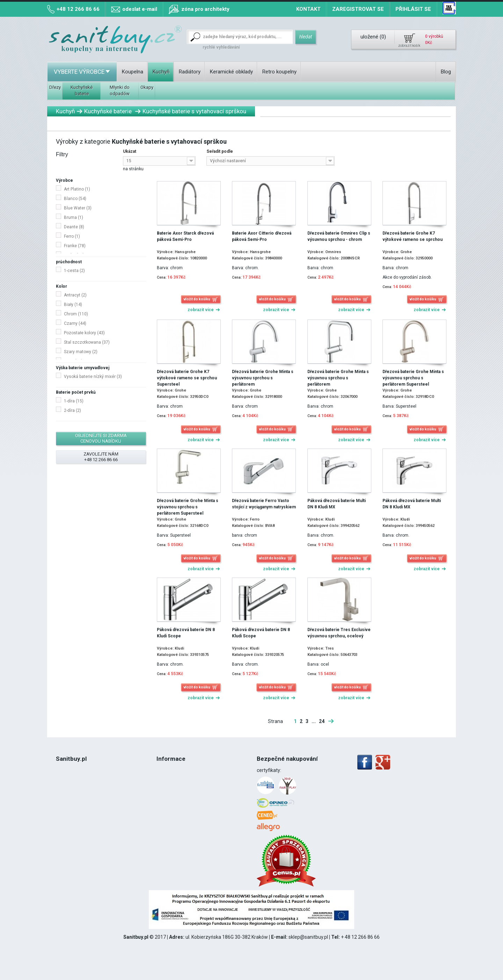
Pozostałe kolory (84, 333)
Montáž (64, 812)
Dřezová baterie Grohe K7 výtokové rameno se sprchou (413, 236)
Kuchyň (161, 72)
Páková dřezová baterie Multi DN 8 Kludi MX (337, 504)
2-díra (72, 410)
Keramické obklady (231, 72)
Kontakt (308, 9)
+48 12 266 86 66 (78, 9)
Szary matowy (81, 352)
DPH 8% (64, 805)
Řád (60, 791)
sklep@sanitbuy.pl (308, 937)
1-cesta (74, 271)
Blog (446, 72)
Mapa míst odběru (176, 798)
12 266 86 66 (80, 819)
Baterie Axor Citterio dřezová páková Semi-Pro (262, 236)
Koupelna (133, 72)
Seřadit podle (220, 151)
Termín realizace (175, 770)
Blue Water (78, 208)
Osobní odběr (171, 784)
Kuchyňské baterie (82, 90)
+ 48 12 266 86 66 (360, 937)
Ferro (72, 236)
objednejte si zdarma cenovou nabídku (101, 438)
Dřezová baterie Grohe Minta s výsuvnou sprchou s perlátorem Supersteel (413, 378)
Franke (75, 246)
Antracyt (75, 295)
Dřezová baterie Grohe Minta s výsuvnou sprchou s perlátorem (263, 378)
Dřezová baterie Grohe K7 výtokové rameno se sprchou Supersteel (187, 378)
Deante (74, 227)
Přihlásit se (413, 9)
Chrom (76, 314)
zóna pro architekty (205, 9)
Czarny (75, 323)
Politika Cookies (73, 798)
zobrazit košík (409, 46)
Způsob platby (172, 791)
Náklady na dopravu (178, 777)
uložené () (373, 37)
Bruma (74, 217)
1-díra (74, 401)
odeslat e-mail (140, 9)
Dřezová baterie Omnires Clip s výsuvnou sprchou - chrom (339, 236)
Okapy (147, 87)
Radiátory (190, 72)
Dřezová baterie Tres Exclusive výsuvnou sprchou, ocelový (339, 633)
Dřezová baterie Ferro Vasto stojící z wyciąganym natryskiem (264, 504)
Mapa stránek (172, 805)
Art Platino (77, 189)
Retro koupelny (279, 72)
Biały (73, 305)
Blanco (75, 199)
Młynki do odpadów (120, 90)
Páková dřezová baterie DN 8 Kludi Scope (186, 633)
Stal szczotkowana (87, 342)
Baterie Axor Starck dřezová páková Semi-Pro (185, 236)
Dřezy (55, 87)
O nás (62, 777)
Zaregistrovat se (358, 9)
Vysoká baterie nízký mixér (93, 377)
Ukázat (130, 151)
